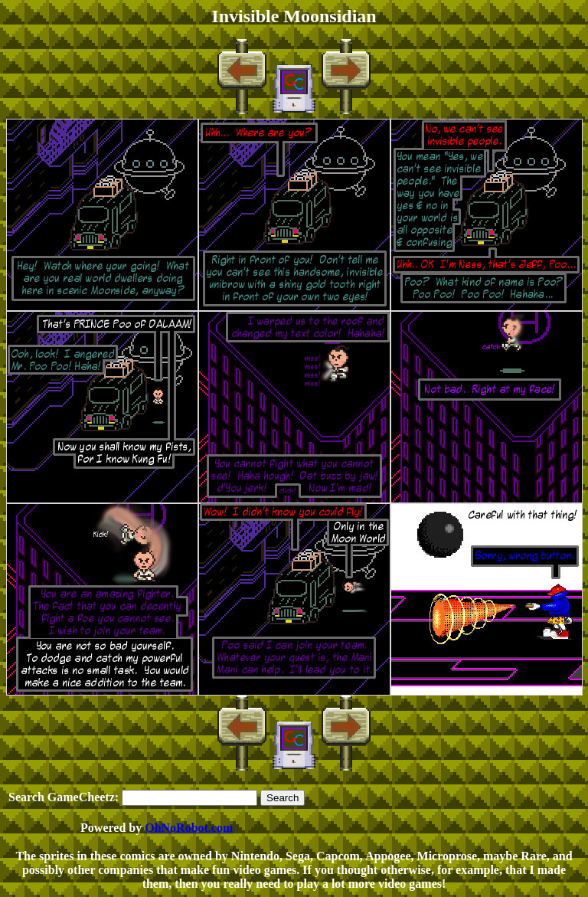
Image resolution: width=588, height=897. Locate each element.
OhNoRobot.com (189, 828)
